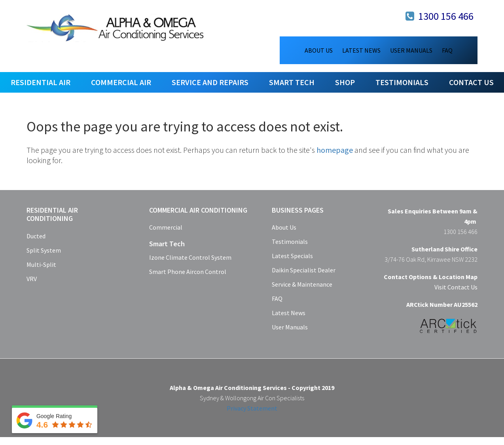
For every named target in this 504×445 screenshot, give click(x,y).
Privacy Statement (252, 408)
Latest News (289, 313)
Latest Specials (292, 256)
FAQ (277, 299)
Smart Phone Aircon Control (188, 272)
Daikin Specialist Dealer (304, 270)
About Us (284, 227)
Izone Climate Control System (190, 257)
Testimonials (290, 242)
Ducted (36, 236)
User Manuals (290, 327)
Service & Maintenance (302, 284)
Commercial (166, 227)
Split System (44, 250)
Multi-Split (41, 264)
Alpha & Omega (116, 28)
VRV (32, 279)
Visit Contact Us (456, 287)
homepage (335, 150)
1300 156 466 (446, 16)
